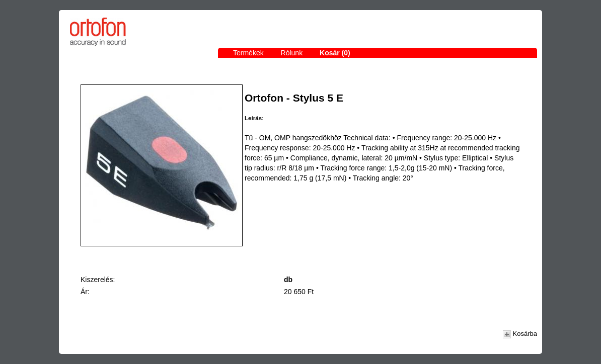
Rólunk (292, 53)
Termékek (248, 53)
